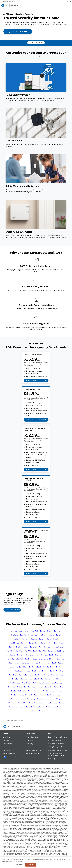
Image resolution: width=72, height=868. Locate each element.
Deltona (12, 647)
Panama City (23, 675)
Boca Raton (15, 635)
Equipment (29, 740)
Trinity (41, 711)
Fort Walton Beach (31, 651)
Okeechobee (18, 671)
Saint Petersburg (57, 683)
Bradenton (43, 635)
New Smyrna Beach (35, 667)
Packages (6, 740)
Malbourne (41, 707)
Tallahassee (22, 691)
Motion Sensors (31, 747)
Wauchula (23, 695)
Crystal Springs (14, 643)
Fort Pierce (20, 651)
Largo (35, 659)
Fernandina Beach (45, 647)
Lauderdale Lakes (49, 699)
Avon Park (35, 631)
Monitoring (29, 744)
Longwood (61, 659)
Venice (59, 691)
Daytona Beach (34, 643)
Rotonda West (26, 683)
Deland (50, 643)
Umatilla (45, 691)
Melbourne (25, 663)
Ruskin (35, 683)
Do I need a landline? (55, 740)
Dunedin (25, 647)
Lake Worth (20, 659)
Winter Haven (15, 699)
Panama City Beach (36, 675)
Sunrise (61, 703)
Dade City (24, 643)
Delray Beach (59, 643)
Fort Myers (11, 651)
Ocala (10, 671)
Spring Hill (49, 687)
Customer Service (9, 754)
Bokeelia (23, 635)
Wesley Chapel (33, 695)
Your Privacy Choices (12, 757)
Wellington (21, 707)
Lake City (11, 659)
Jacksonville (39, 655)
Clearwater (25, 639)
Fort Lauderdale (58, 647)
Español (69, 1)
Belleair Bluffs (31, 707)
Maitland (17, 663)
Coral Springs (31, 699)
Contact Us (7, 750)
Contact (11, 857)
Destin (18, 647)
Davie (39, 699)
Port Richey (56, 679)
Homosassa (29, 655)
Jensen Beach (49, 655)
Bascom (49, 631)
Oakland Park (23, 703)
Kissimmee (59, 655)
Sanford (19, 687)
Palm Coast (60, 671)
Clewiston (42, 639)
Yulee (23, 699)
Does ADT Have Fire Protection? (58, 737)
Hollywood (20, 655)
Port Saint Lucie (15, 683)
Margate (59, 699)
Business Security (9, 747)
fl (17, 721)
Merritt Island (35, 663)
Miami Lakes (12, 703)
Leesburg (42, 659)
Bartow (43, 631)
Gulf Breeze (61, 651)
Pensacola (60, 675)
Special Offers (8, 744)
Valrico (52, 691)
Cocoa (49, 639)
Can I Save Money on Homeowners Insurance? (56, 754)
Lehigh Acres (51, 659)
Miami (44, 663)
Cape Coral (16, 639)
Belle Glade (58, 631)
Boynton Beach (33, 635)
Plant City (15, 679)
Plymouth (23, 679)
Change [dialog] (13, 1)
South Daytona (52, 703)
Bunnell (59, 635)
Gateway (60, 707)
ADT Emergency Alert (33, 754)
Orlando (27, 671)
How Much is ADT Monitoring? (58, 750)
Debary (43, 643)
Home (5, 721)
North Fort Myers (49, 667)
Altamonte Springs (17, 631)
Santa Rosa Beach (30, 687)
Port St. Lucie (33, 711)
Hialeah (12, 655)
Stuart (62, 687)
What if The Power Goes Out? (58, 744)
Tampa (30, 691)
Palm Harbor (13, 675)
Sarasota (40, 687)
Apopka (27, 631)
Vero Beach (14, 695)
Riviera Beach (41, 703)
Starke (56, 687)
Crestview (56, 639)
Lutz (11, 663)
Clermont (34, 639)
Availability (7, 737)
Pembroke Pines (49, 675)
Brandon (51, 635)
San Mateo (11, 687)
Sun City (14, 691)
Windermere (57, 695)
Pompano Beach (34, 679)
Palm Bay (42, 671)
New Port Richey (21, 667)
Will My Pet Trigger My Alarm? (58, 747)
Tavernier (38, 691)
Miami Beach (52, 663)
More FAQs (52, 759)
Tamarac (12, 707)
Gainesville (52, 651)
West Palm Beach (46, 695)
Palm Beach (50, 671)
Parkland (32, 703)
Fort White (43, 651)
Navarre (11, 667)
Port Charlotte (46, 679)
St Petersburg (51, 707)
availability (11, 721)
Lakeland (28, 659)
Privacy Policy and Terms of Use (22, 857)
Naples (60, 663)
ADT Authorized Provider (34, 750)
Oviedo (34, 671)
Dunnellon (33, 647)
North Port (60, 667)
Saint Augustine (44, 683)
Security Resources (32, 737)
